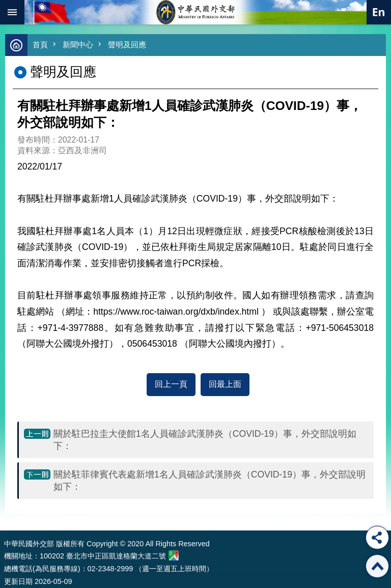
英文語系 (379, 12)
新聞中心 (78, 45)
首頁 (40, 45)
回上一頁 (171, 384)
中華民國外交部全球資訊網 (195, 12)
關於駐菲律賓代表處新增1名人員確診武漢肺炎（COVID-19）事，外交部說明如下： (210, 481)
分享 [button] (377, 538)
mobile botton (12, 12)
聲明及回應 (127, 45)
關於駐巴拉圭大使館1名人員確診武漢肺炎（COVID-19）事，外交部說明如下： (205, 440)
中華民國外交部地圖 (174, 555)
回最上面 (225, 384)
